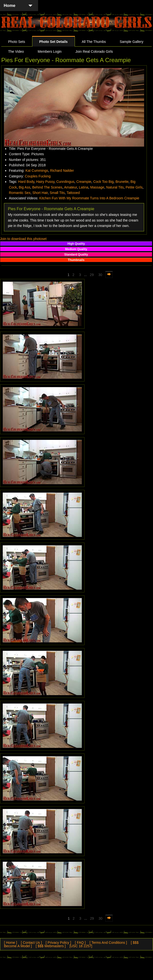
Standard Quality (76, 255)
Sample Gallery (131, 42)
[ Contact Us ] (31, 943)
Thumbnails (76, 260)
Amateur (70, 187)
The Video (16, 52)
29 (92, 275)
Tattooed (73, 193)
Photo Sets (17, 42)
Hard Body (26, 182)
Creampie (84, 182)
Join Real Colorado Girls (94, 52)
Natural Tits (115, 187)
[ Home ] (11, 943)
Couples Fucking (38, 176)
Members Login (50, 52)
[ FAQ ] (80, 943)
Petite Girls (134, 187)
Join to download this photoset (23, 239)
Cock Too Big (103, 182)
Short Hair (40, 193)
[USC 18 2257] (81, 946)
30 (100, 275)
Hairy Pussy (45, 182)
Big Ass (25, 187)
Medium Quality (76, 249)
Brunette (122, 182)
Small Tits (57, 193)
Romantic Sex (20, 193)
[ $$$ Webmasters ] (51, 946)
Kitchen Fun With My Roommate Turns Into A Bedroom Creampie (89, 198)
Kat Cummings (37, 171)
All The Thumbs (94, 42)
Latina (84, 187)
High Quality (76, 244)
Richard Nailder (62, 171)
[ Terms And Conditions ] (108, 943)
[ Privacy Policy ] (58, 943)
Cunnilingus (65, 182)
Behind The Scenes (47, 187)
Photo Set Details (54, 42)
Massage (97, 187)
